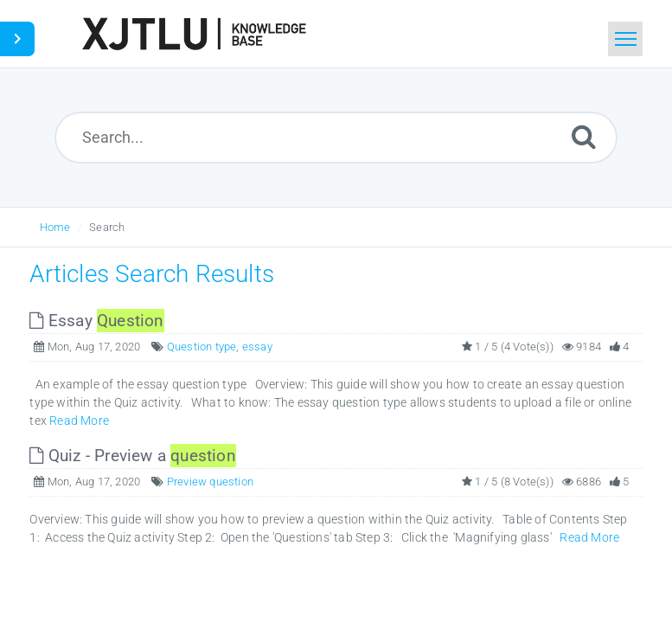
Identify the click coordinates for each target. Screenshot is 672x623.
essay (257, 347)
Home (55, 227)
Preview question (210, 482)
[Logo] (194, 34)
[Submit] (584, 136)
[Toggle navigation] (625, 39)
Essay (96, 321)
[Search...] (336, 138)
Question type (202, 347)
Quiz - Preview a (132, 456)
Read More (79, 421)
